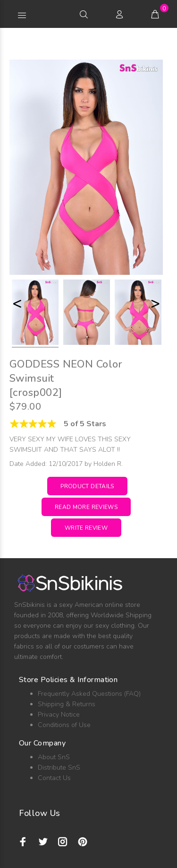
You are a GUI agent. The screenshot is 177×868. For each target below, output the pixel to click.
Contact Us (54, 778)
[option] (35, 314)
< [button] (17, 304)
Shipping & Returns (67, 704)
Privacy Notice (59, 715)
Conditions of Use (64, 725)
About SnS (54, 757)
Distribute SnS (59, 767)
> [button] (155, 304)
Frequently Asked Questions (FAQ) (89, 694)
